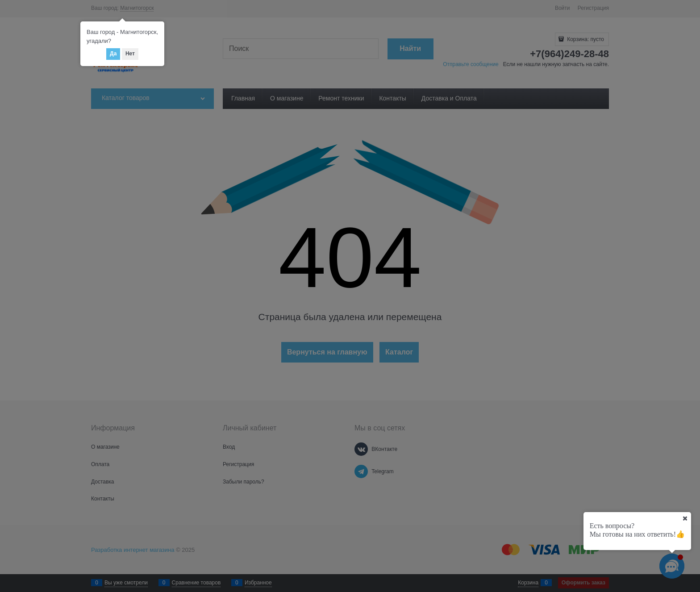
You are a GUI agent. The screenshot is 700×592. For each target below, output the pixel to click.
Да (113, 54)
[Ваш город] (685, 518)
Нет (130, 54)
